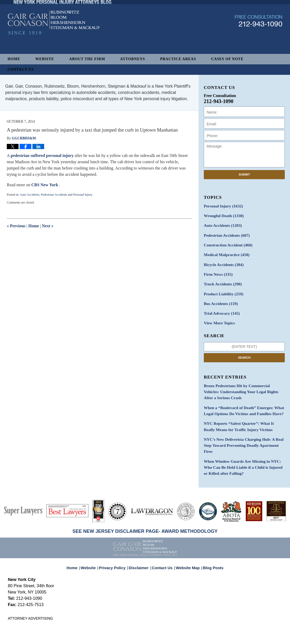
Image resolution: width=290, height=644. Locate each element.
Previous (16, 226)
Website (45, 59)
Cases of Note (227, 59)
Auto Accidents (30, 195)
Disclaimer (140, 544)
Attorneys (133, 59)
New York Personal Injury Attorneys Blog (54, 37)
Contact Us (21, 69)
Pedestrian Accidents (54, 195)
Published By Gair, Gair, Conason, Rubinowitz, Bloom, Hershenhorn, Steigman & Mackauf (259, 35)
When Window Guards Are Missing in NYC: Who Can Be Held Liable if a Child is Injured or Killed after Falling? (243, 447)
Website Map (187, 544)
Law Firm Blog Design (257, 638)
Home (14, 59)
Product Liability (222, 288)
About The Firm (87, 59)
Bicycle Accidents (222, 261)
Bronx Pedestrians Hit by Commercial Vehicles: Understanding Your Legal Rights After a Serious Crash (242, 383)
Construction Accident (226, 242)
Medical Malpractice (224, 252)
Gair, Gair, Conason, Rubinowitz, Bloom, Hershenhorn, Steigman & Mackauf (94, 638)
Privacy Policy (116, 544)
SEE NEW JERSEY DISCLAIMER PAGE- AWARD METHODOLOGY (145, 510)
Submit (244, 174)
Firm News (217, 270)
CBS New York (45, 185)
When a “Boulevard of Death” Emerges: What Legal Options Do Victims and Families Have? (240, 400)
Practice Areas (178, 59)
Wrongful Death (222, 215)
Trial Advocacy (220, 306)
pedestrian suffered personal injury (42, 156)
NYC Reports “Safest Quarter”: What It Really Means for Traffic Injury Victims (241, 415)
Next (48, 226)
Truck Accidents (221, 279)
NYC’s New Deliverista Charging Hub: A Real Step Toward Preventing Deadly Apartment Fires (244, 430)
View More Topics (218, 316)
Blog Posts (210, 544)
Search (244, 350)
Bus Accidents (219, 297)
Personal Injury (83, 195)
